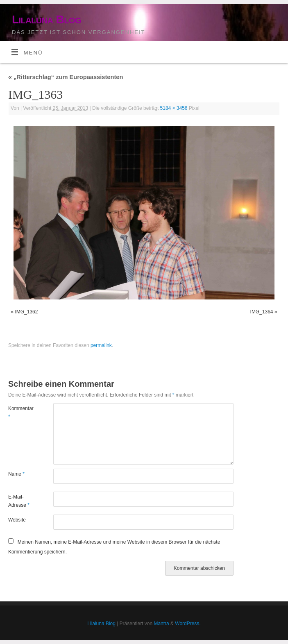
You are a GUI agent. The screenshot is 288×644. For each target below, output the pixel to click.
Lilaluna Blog (46, 19)
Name (16, 474)
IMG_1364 (262, 312)
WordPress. (188, 624)
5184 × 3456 (174, 108)
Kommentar (19, 413)
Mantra (161, 624)
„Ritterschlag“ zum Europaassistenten (66, 77)
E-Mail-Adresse (19, 501)
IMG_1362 (27, 312)
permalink (101, 345)
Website (17, 520)
